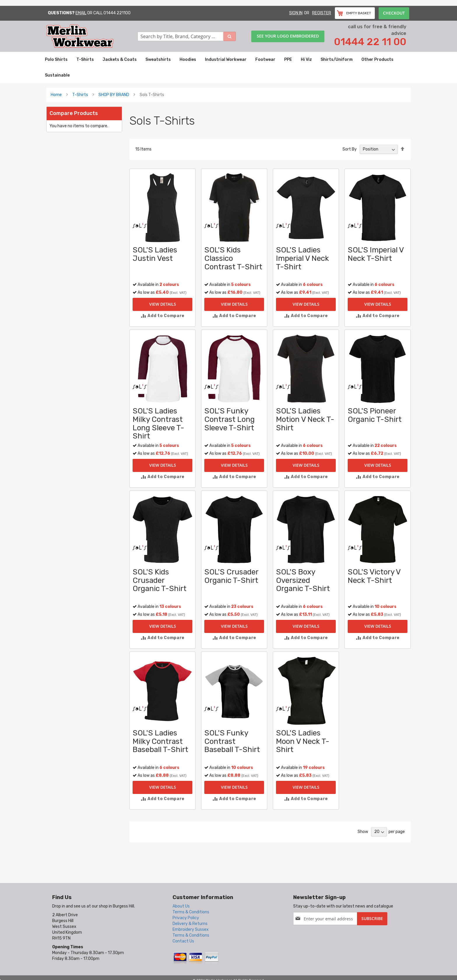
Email (81, 13)
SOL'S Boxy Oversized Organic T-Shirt (303, 580)
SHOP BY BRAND (114, 95)
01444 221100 (117, 13)
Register (322, 13)
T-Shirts (80, 95)
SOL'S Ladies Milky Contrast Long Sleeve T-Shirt (158, 423)
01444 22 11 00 (370, 42)
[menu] (228, 68)
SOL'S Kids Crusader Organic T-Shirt (160, 580)
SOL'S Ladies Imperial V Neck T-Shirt (303, 258)
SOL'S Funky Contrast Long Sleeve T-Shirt (230, 419)
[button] (162, 316)
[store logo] (92, 36)
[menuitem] (56, 60)
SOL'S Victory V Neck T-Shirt (374, 576)
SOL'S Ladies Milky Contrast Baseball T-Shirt (160, 741)
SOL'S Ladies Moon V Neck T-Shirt (303, 741)
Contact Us (183, 941)
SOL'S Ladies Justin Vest (155, 254)
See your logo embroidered (288, 36)
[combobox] (187, 36)
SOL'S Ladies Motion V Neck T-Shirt (305, 419)
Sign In (296, 13)
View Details (163, 304)
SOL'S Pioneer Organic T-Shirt (375, 415)
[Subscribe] (372, 919)
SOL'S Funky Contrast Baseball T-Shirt (232, 741)
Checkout (394, 13)
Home (56, 95)
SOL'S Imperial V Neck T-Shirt (376, 254)
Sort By (350, 149)
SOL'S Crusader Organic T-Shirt (231, 576)
